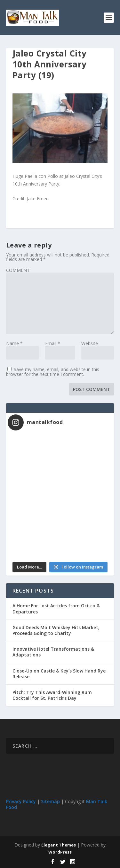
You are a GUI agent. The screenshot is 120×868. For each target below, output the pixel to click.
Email (53, 343)
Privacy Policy (21, 801)
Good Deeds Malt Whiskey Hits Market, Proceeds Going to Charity (56, 630)
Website (90, 343)
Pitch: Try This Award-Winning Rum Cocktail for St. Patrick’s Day (52, 695)
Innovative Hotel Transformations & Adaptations (53, 652)
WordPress (60, 852)
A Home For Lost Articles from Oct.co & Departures (56, 608)
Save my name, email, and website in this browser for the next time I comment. (53, 372)
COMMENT (18, 270)
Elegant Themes (59, 845)
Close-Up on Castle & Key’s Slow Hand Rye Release (59, 674)
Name (14, 343)
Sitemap (50, 801)
